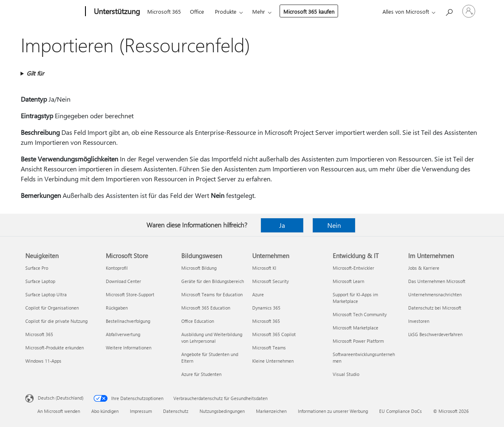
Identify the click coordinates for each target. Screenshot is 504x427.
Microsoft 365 (164, 11)
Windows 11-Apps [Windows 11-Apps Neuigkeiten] (43, 361)
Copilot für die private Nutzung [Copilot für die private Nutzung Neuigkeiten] (56, 321)
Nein (334, 225)
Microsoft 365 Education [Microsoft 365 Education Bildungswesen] (206, 308)
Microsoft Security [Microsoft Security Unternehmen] (270, 281)
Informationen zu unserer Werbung (333, 411)
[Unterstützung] (116, 12)
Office (197, 11)
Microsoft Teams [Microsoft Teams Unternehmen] (269, 348)
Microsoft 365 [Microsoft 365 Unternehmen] (266, 321)
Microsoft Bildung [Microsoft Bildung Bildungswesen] (199, 268)
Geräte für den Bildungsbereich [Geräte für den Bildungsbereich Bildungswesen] (213, 281)
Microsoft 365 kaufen (309, 11)
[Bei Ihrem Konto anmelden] (469, 11)
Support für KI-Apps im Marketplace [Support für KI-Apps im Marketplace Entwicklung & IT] (355, 298)
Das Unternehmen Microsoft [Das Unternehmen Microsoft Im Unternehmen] (437, 281)
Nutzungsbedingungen (222, 411)
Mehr (259, 11)
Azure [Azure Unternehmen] (258, 294)
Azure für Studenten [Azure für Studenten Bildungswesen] (201, 374)
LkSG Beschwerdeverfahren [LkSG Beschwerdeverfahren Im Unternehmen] (435, 334)
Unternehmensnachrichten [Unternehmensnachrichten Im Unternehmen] (435, 294)
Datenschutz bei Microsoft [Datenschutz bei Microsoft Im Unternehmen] (435, 308)
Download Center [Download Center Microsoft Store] (123, 281)
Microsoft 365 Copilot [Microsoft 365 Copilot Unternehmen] (274, 334)
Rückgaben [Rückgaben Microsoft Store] (117, 308)
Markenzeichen (271, 411)
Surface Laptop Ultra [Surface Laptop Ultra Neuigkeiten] (46, 294)
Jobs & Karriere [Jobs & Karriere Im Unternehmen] (424, 268)
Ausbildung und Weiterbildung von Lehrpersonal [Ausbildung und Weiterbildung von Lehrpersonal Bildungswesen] (212, 338)
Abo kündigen (105, 411)
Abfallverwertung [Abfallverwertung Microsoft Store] (123, 334)
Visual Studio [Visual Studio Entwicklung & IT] (346, 374)
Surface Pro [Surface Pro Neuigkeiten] (37, 268)
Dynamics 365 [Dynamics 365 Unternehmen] (266, 308)
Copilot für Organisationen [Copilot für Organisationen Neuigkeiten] (52, 308)
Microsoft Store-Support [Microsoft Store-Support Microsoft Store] (130, 294)
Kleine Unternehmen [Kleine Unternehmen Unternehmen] (273, 361)
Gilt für (35, 73)
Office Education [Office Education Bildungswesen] (198, 321)
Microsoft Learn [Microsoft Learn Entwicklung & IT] (348, 281)
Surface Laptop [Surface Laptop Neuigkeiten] (40, 281)
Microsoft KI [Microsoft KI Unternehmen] (264, 268)
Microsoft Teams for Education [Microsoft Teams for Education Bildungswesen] (212, 294)
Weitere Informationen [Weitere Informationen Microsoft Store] (129, 348)
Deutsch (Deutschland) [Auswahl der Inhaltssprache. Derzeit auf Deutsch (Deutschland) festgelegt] (61, 398)
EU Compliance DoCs (401, 411)
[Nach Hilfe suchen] (449, 11)
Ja (282, 225)
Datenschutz (176, 411)
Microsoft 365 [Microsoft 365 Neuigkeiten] (39, 334)
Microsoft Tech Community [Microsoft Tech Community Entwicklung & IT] (360, 314)
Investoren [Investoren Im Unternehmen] (419, 321)
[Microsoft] (54, 12)
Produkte (226, 11)
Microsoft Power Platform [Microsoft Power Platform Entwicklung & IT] (358, 341)
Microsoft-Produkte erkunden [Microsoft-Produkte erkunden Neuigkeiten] (55, 348)
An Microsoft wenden (59, 411)
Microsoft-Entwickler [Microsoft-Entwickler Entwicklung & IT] (353, 268)
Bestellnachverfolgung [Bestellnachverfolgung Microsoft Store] (128, 321)
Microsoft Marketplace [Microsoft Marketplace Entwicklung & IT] (355, 328)
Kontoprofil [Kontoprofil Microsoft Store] (117, 268)
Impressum (141, 411)
